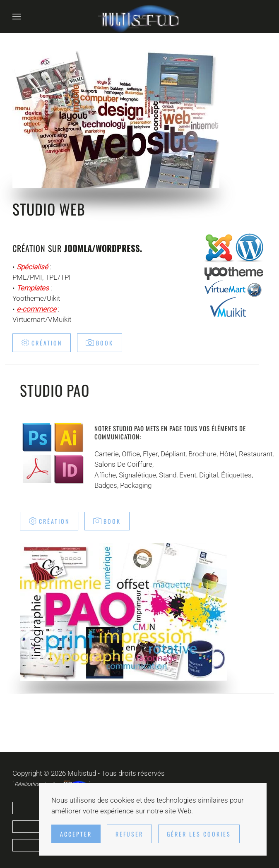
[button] (17, 17)
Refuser (129, 834)
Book (100, 343)
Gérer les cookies (199, 834)
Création (42, 343)
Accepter (76, 834)
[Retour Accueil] (139, 17)
